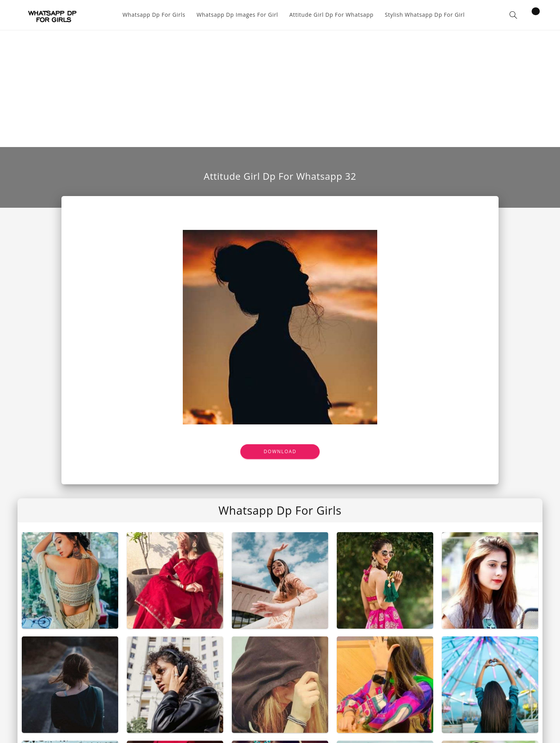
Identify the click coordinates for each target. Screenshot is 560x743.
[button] (513, 15)
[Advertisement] (280, 89)
